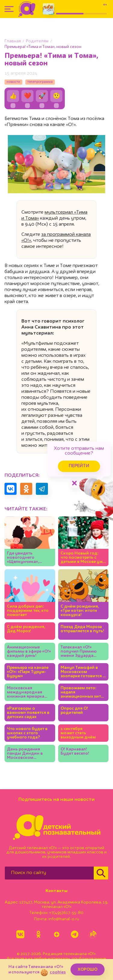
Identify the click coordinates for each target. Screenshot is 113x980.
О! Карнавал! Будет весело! (75, 751)
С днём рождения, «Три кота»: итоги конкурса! (80, 611)
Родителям (37, 41)
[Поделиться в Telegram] (42, 489)
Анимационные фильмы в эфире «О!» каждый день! (29, 651)
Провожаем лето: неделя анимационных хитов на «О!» (83, 692)
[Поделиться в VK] (11, 489)
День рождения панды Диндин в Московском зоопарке (25, 754)
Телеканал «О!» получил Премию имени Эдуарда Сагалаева (79, 652)
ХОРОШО (88, 969)
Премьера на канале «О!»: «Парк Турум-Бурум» (28, 672)
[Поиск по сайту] (49, 873)
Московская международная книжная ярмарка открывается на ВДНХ (26, 692)
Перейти (79, 466)
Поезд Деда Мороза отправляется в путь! (82, 629)
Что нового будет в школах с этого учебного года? (27, 733)
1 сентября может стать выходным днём (78, 733)
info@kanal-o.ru (64, 919)
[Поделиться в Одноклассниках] (26, 489)
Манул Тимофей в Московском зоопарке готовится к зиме (83, 672)
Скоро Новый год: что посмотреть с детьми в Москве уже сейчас (83, 558)
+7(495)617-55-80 (66, 913)
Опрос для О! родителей (74, 711)
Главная (13, 41)
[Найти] (101, 873)
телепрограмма (40, 82)
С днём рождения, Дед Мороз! (26, 629)
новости (13, 82)
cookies (58, 972)
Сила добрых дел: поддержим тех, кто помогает (28, 611)
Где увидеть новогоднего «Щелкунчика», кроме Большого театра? (24, 558)
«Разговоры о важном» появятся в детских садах (28, 713)
